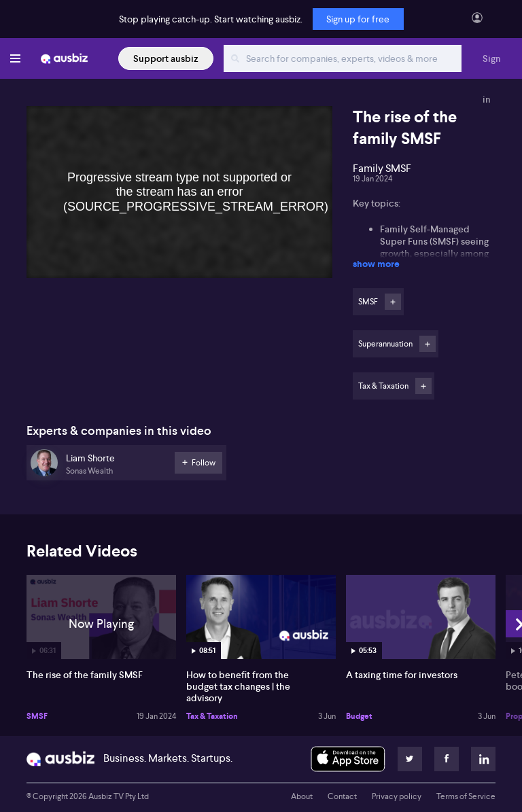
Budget (359, 716)
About (302, 796)
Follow (393, 302)
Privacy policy (397, 796)
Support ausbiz (166, 58)
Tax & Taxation (212, 716)
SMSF (37, 716)
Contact (342, 796)
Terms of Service (466, 796)
